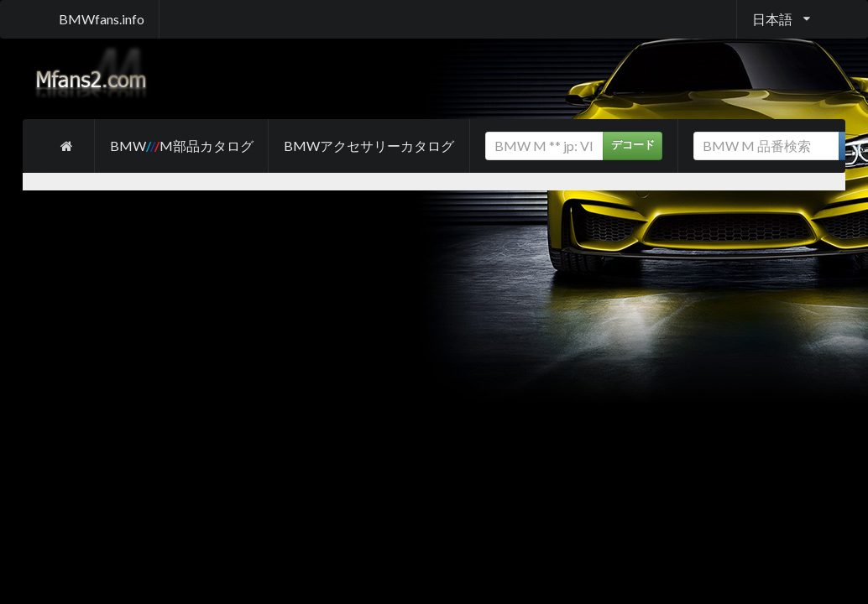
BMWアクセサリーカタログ (369, 146)
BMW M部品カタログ (182, 146)
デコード (633, 145)
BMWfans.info (102, 19)
